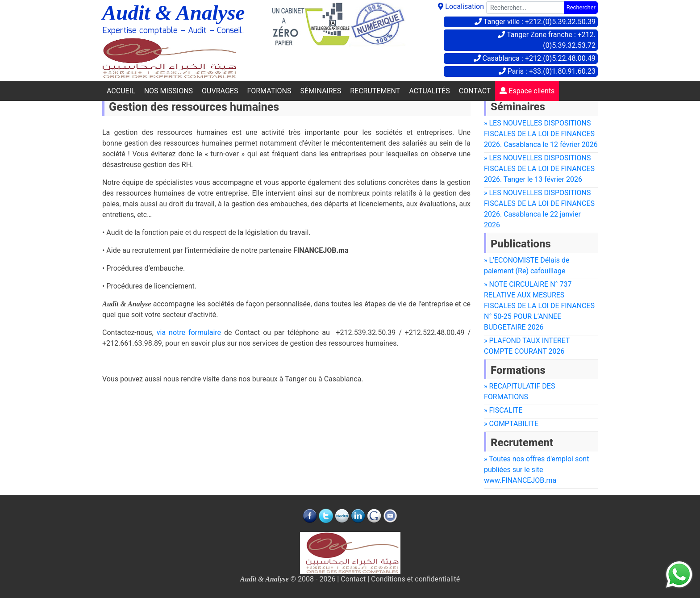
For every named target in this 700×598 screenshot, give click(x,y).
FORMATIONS (269, 91)
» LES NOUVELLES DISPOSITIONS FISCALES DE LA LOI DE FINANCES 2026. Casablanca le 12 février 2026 (541, 134)
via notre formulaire (189, 332)
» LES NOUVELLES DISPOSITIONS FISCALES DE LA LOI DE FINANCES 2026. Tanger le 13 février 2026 (539, 169)
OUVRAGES (220, 91)
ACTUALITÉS (429, 91)
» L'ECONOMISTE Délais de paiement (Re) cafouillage (527, 266)
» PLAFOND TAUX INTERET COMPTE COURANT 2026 (527, 346)
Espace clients (527, 91)
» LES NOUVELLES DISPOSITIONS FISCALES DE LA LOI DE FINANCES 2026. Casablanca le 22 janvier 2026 (539, 209)
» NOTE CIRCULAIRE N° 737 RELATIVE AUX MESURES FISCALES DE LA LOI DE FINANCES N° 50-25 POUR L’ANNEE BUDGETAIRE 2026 (539, 306)
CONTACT (475, 91)
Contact (353, 579)
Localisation (461, 6)
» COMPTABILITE (511, 424)
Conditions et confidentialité (415, 579)
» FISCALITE (503, 410)
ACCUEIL (121, 91)
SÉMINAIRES (321, 91)
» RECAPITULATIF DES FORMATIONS (519, 391)
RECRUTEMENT (375, 91)
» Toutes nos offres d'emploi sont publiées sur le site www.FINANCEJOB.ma (536, 470)
